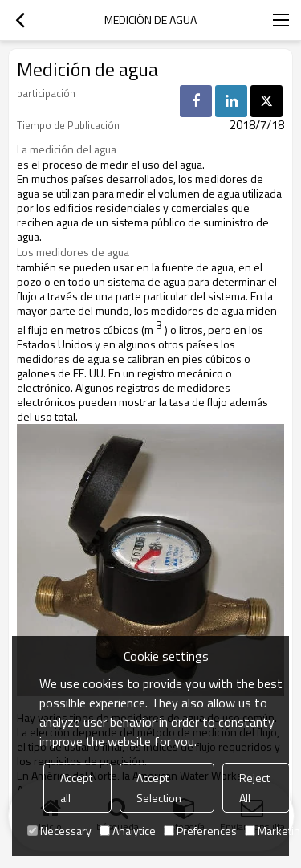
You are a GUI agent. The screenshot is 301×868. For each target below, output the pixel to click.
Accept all (76, 788)
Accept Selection (159, 788)
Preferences (200, 831)
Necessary (59, 831)
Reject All (254, 788)
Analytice (128, 831)
